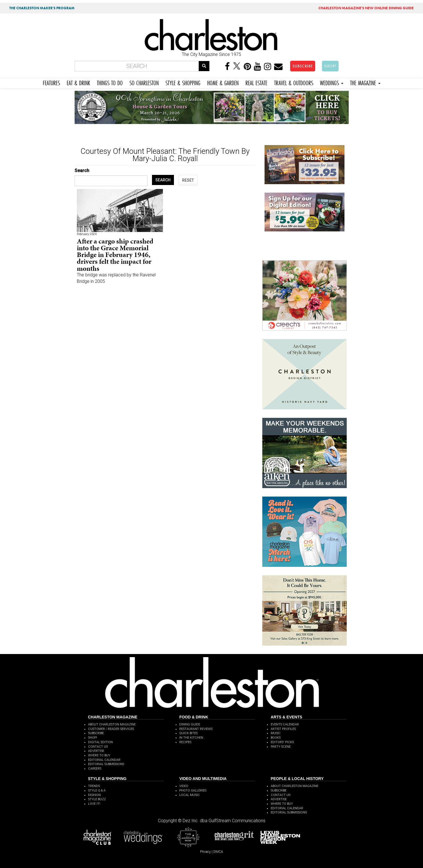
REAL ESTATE (256, 82)
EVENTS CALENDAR (285, 724)
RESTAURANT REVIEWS (196, 729)
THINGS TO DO (110, 82)
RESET (188, 180)
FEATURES (51, 82)
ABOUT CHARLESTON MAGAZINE (112, 724)
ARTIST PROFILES (283, 729)
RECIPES (185, 742)
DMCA (218, 852)
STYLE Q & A (97, 791)
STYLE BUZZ (97, 799)
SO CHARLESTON (144, 82)
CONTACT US (98, 747)
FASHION (94, 795)
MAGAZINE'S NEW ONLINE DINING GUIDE (366, 8)
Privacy (205, 852)
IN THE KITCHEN (191, 738)
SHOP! (330, 66)
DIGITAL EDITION (100, 742)
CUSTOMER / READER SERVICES (111, 729)
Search (82, 171)
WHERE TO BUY (99, 755)
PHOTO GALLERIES (193, 791)
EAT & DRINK (78, 82)
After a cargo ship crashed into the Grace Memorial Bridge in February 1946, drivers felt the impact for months (115, 255)
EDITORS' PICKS (282, 742)
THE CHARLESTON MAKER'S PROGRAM (42, 8)
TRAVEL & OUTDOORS (294, 82)
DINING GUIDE (190, 724)
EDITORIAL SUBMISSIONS (106, 764)
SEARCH (163, 180)
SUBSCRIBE (303, 66)
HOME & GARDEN (223, 82)
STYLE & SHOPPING (183, 82)
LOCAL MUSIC (190, 795)
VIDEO (184, 786)
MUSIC (276, 733)
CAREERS (95, 769)
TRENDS (94, 786)
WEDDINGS (332, 82)
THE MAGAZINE (365, 82)
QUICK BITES (188, 733)
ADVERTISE (96, 751)
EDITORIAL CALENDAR (104, 760)
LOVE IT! (94, 804)
